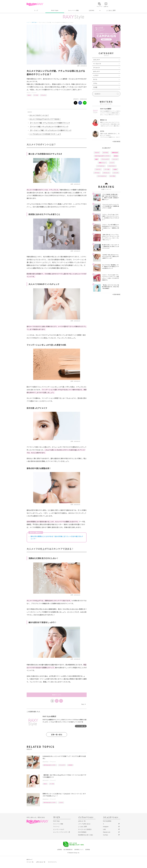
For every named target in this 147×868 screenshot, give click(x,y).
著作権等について (79, 850)
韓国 (96, 159)
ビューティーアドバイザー (61, 832)
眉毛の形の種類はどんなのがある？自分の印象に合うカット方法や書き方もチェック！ (57, 537)
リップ (112, 163)
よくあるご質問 (111, 10)
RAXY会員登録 (107, 821)
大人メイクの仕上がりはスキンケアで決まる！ (45, 119)
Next (83, 704)
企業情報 (59, 850)
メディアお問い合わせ (84, 824)
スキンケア (96, 60)
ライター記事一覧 (81, 726)
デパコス (97, 173)
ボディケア (96, 71)
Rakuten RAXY (35, 4)
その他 (95, 87)
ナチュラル (43, 95)
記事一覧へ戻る (57, 735)
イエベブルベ (112, 166)
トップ (36, 10)
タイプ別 (112, 176)
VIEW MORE (116, 142)
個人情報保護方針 (68, 850)
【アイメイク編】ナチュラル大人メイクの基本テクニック (49, 127)
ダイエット (106, 173)
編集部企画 (115, 152)
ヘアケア (96, 75)
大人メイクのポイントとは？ (39, 115)
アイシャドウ (62, 765)
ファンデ (116, 173)
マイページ (56, 827)
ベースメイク (97, 64)
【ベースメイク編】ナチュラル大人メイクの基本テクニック (50, 123)
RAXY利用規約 (82, 832)
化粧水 (115, 169)
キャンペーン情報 (73, 10)
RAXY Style (55, 10)
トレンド (115, 159)
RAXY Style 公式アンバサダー (50, 765)
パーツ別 (36, 95)
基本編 (116, 156)
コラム (95, 83)
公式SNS (92, 10)
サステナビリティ (52, 862)
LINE (104, 829)
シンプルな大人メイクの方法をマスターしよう (45, 134)
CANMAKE (70, 765)
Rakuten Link (107, 832)
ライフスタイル (102, 176)
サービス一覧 (30, 862)
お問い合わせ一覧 (41, 862)
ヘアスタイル (101, 166)
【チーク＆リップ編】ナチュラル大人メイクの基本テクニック (50, 130)
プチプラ (98, 169)
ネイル (95, 79)
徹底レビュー (102, 163)
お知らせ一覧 (82, 821)
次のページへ (57, 695)
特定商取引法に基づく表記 (85, 835)
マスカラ (61, 802)
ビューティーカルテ (59, 829)
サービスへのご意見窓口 (85, 829)
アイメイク (34, 93)
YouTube (105, 835)
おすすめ (105, 152)
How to (29, 95)
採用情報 (88, 850)
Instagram (106, 827)
